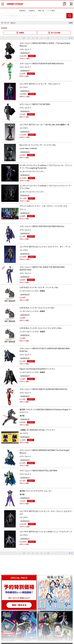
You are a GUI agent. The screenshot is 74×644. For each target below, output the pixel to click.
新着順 (22, 33)
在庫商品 (32, 10)
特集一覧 (41, 10)
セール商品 (51, 10)
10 (48, 38)
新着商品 (22, 10)
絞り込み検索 (56, 33)
